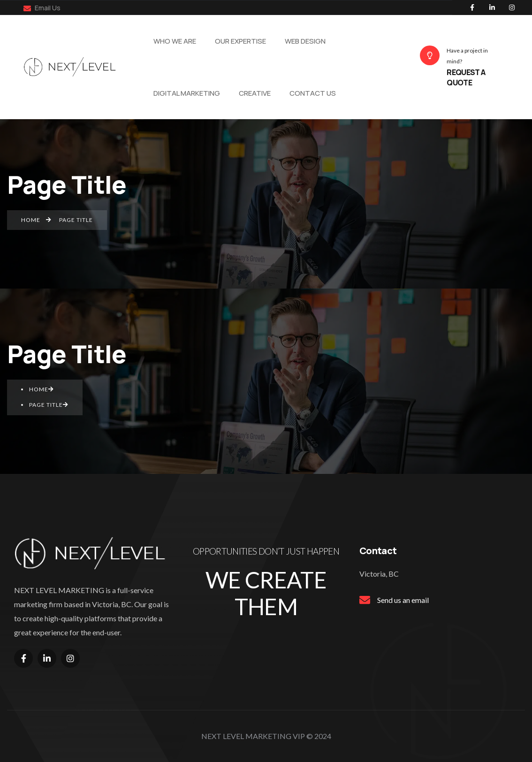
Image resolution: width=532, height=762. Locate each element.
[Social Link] (472, 8)
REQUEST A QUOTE (466, 77)
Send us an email (403, 600)
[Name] (72, 67)
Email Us (42, 8)
